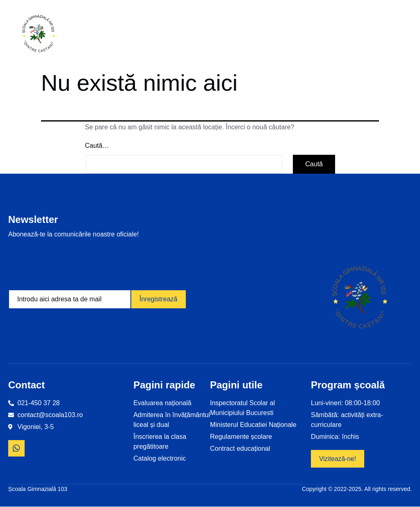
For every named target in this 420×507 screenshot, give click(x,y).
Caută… (97, 146)
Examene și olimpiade (309, 35)
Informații (149, 35)
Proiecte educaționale (252, 35)
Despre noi (198, 35)
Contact (394, 35)
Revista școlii (355, 35)
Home (106, 35)
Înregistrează (159, 299)
